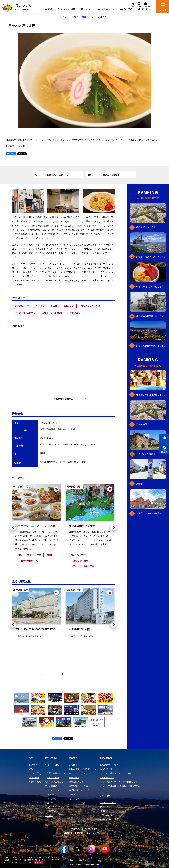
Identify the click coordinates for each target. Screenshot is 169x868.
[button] (13, 527)
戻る (53, 674)
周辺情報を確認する (70, 399)
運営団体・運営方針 (73, 833)
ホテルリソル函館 (79, 629)
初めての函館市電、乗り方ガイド (151, 316)
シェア (11, 154)
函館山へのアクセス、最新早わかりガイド (151, 257)
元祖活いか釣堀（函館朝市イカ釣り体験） (151, 395)
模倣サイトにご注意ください (84, 829)
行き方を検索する (104, 175)
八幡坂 (139, 484)
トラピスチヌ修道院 (146, 454)
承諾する (38, 862)
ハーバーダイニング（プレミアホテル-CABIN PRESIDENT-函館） (54, 526)
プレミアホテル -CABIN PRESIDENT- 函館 (40, 629)
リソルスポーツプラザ (82, 526)
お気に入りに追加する (52, 175)
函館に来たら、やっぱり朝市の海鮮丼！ (151, 286)
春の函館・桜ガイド (146, 227)
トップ (64, 17)
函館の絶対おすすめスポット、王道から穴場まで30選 (151, 346)
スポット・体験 (79, 17)
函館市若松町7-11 (17, 146)
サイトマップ (92, 833)
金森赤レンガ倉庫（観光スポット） (151, 513)
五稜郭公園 (142, 424)
